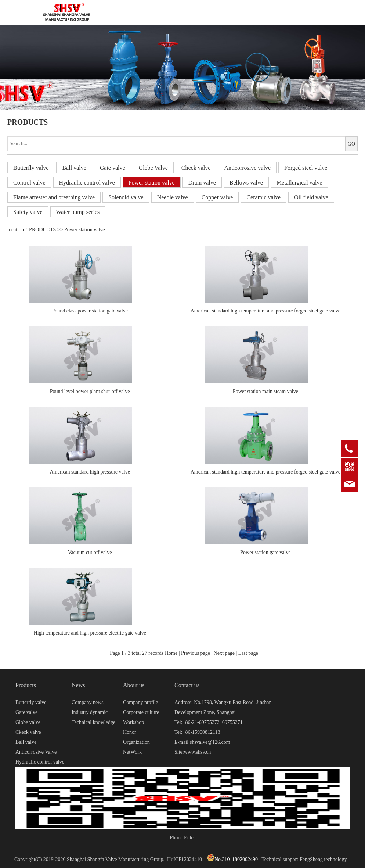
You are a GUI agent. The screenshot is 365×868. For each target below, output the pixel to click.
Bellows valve (246, 183)
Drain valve (202, 183)
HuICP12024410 (185, 859)
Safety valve (28, 212)
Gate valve (113, 168)
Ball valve (74, 168)
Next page (224, 653)
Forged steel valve (306, 168)
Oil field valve (311, 197)
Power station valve (152, 183)
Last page (248, 653)
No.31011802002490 (232, 859)
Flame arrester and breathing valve (54, 197)
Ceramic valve (263, 197)
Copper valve (217, 197)
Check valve (196, 168)
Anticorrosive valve (247, 168)
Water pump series (78, 212)
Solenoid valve (126, 197)
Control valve (29, 183)
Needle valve (173, 197)
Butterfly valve (31, 168)
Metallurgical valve (299, 183)
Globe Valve (153, 168)
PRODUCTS (42, 230)
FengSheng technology (323, 859)
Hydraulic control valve (87, 183)
